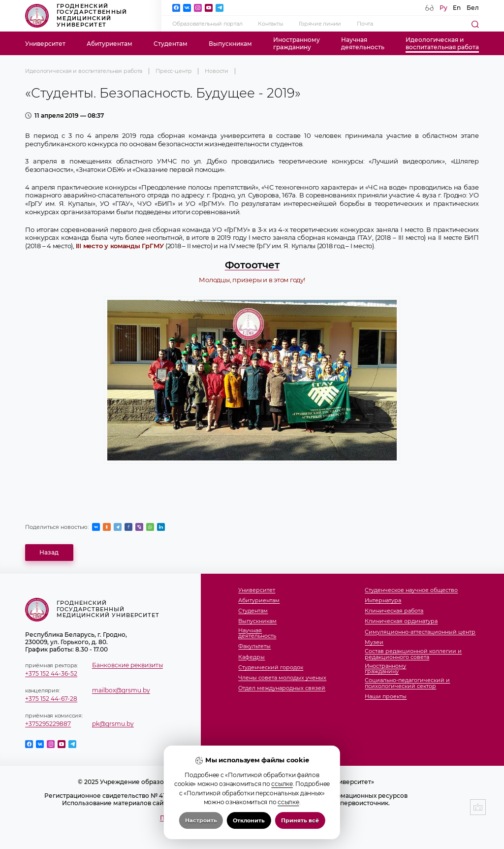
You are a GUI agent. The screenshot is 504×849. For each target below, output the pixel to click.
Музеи (374, 643)
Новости (217, 71)
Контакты (270, 24)
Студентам (171, 44)
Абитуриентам (110, 44)
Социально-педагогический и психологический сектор (407, 683)
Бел (473, 8)
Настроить (201, 820)
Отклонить (249, 820)
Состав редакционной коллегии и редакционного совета (413, 654)
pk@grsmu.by (113, 724)
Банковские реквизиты (127, 665)
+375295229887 (48, 724)
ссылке (282, 784)
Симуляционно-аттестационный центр (420, 632)
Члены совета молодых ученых (282, 678)
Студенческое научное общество (411, 590)
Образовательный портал (207, 24)
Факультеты (254, 647)
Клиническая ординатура (401, 621)
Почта (365, 24)
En (457, 8)
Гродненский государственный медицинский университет (76, 16)
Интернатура (383, 601)
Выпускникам (230, 44)
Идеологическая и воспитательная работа (84, 71)
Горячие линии (320, 24)
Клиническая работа (394, 611)
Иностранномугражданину (297, 43)
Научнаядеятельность (363, 43)
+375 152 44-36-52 (51, 673)
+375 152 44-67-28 (51, 699)
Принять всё (300, 820)
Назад (49, 552)
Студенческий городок (271, 668)
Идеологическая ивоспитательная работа (442, 43)
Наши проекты (386, 697)
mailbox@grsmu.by (121, 690)
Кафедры (252, 657)
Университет (45, 44)
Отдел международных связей (282, 688)
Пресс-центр (174, 71)
